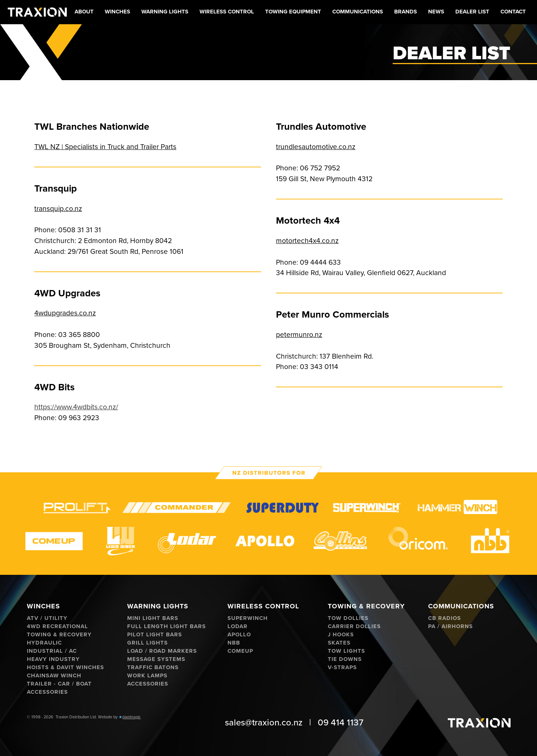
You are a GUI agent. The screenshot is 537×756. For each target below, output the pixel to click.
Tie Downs (345, 659)
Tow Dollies (348, 618)
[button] (117, 12)
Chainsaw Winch (54, 676)
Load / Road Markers (162, 651)
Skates (339, 643)
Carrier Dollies (354, 626)
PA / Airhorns (450, 626)
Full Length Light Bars (167, 626)
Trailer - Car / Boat (59, 684)
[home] (37, 12)
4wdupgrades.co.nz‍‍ (65, 313)
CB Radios (445, 618)
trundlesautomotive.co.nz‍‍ (316, 147)
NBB (234, 643)
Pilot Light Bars (155, 635)
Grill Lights (147, 643)
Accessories (47, 692)
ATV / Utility (47, 618)
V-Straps (342, 667)
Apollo (239, 635)
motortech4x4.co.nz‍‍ (307, 241)
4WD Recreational (57, 626)
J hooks (341, 635)
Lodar (238, 626)
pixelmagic (131, 717)
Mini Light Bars (153, 618)
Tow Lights (346, 651)
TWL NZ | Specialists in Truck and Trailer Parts (105, 147)
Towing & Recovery (59, 635)
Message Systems (156, 659)
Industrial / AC (52, 651)
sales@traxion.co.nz (264, 723)
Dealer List (472, 12)
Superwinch (248, 618)
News (436, 12)
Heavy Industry (53, 659)
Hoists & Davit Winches (65, 667)
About (84, 12)
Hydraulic (44, 643)
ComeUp (240, 651)
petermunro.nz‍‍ (299, 335)
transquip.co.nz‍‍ (58, 209)
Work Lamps (147, 676)
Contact (513, 12)
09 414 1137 (341, 723)
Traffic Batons (153, 667)
